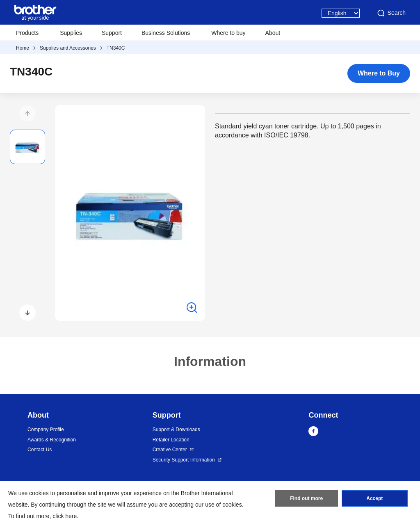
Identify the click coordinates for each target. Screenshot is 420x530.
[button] (27, 113)
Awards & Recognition (52, 440)
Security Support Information (184, 460)
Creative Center (170, 450)
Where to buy (228, 33)
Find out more (306, 498)
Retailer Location (171, 440)
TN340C (116, 48)
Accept (374, 498)
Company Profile (46, 429)
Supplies (71, 33)
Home (23, 48)
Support (112, 33)
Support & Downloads (176, 429)
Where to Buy (379, 73)
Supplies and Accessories (68, 48)
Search (391, 13)
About (273, 33)
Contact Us (40, 450)
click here (65, 516)
